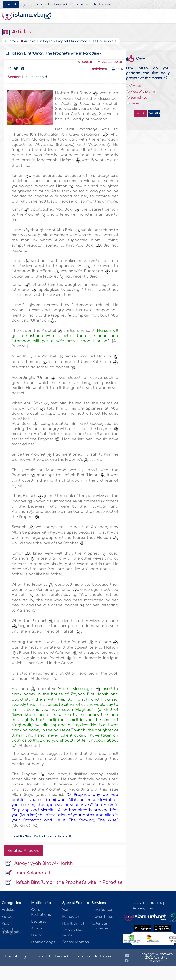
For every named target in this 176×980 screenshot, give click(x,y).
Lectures (39, 922)
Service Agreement (144, 909)
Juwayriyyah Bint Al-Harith (43, 863)
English (11, 5)
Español (42, 5)
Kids (5, 923)
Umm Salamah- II (32, 873)
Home (10, 41)
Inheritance (102, 910)
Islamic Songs (43, 942)
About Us (156, 903)
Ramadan (71, 917)
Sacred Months (75, 942)
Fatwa (7, 917)
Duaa (36, 935)
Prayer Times (103, 917)
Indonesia (103, 5)
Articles (16, 32)
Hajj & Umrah (74, 923)
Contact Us (140, 903)
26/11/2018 (112, 62)
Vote (141, 113)
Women (68, 910)
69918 (87, 62)
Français (81, 5)
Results (154, 113)
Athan (37, 928)
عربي (26, 5)
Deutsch (61, 5)
